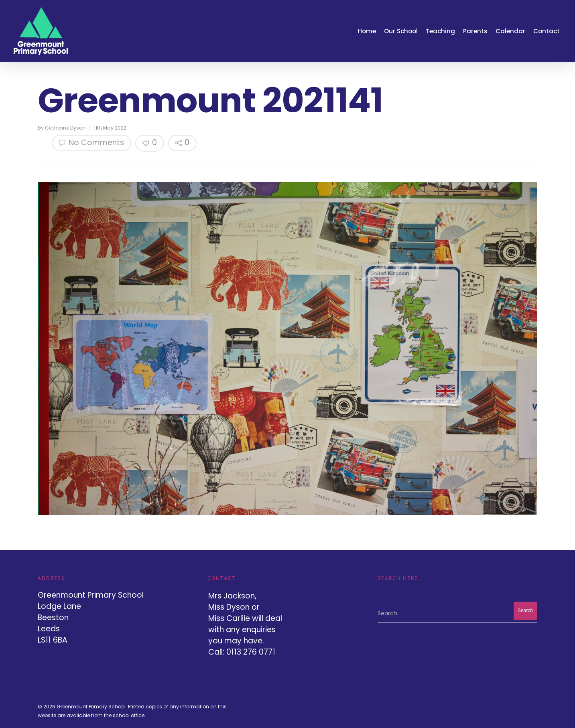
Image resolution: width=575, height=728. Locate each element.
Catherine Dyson (65, 128)
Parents (475, 31)
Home (367, 31)
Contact (547, 31)
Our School (401, 31)
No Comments (91, 143)
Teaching (440, 31)
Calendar (510, 31)
